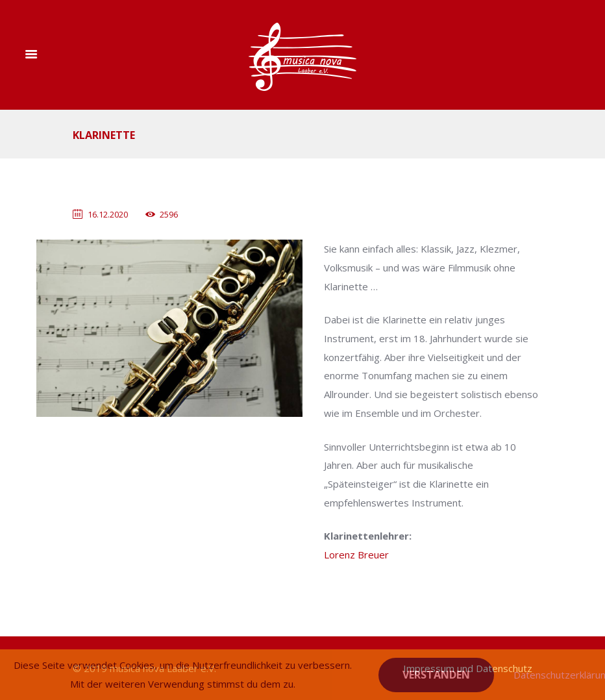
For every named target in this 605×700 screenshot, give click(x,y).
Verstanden (436, 675)
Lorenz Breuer (356, 555)
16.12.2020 (108, 214)
